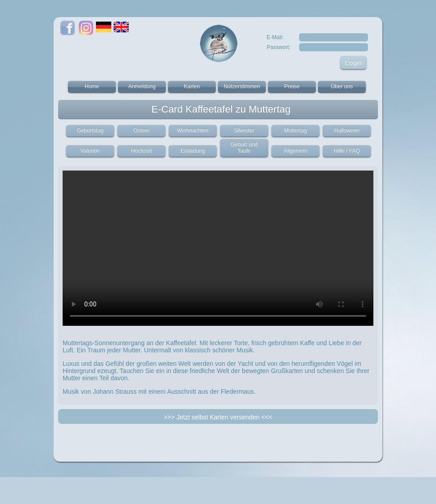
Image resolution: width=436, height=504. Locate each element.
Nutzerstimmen (242, 86)
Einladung (193, 151)
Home (92, 86)
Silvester (244, 130)
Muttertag (296, 130)
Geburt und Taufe (244, 148)
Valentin (90, 151)
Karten (192, 86)
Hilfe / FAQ (347, 151)
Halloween (347, 130)
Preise (292, 86)
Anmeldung (142, 86)
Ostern (141, 130)
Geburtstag (90, 130)
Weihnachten (193, 130)
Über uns (342, 86)
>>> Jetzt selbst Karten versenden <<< (218, 417)
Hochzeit (142, 151)
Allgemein (296, 151)
